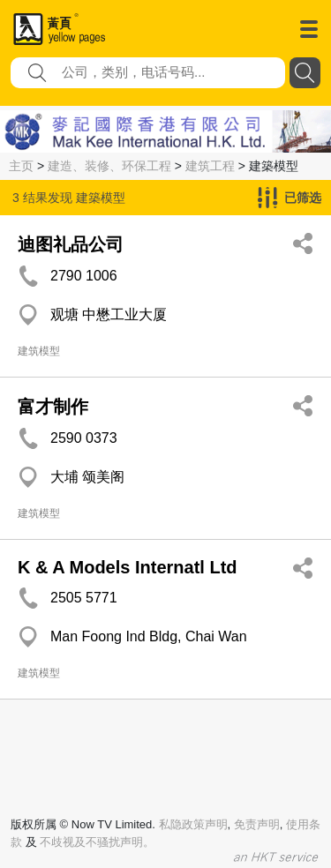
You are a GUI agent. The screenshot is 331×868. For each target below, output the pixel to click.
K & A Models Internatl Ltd (128, 567)
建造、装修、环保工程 (109, 166)
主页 (21, 166)
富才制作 (53, 407)
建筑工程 (210, 166)
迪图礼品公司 (71, 244)
